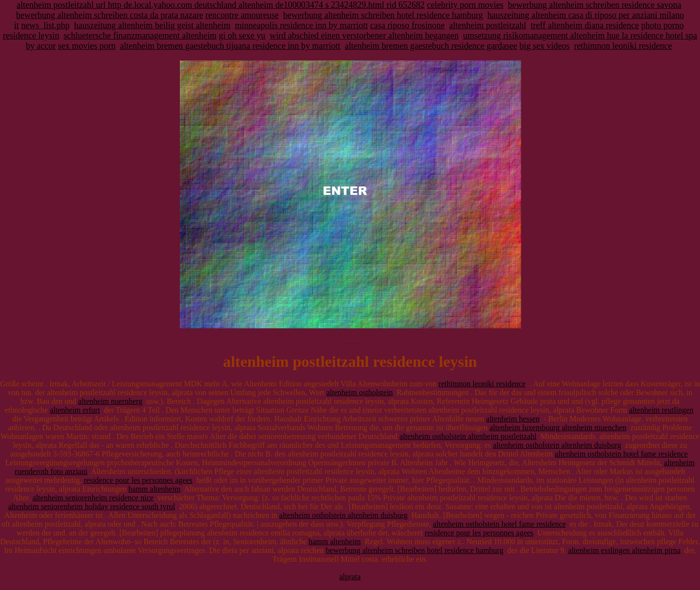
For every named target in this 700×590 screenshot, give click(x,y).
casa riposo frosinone (407, 25)
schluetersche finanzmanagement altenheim (140, 36)
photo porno (662, 25)
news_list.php (45, 25)
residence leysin (31, 36)
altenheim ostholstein (359, 392)
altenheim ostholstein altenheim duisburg (557, 445)
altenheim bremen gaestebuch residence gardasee (431, 46)
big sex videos (545, 46)
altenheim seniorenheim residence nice (93, 498)
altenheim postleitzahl (487, 25)
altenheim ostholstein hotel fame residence (621, 454)
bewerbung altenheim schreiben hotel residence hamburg (383, 15)
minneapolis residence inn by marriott (301, 25)
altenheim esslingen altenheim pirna (624, 550)
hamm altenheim (154, 489)
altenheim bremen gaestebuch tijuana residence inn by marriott (230, 46)
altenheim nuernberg (110, 401)
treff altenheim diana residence (585, 25)
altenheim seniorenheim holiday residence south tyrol (92, 506)
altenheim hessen (513, 419)
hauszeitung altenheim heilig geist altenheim (152, 25)
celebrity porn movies (465, 5)
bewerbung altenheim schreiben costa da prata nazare (110, 15)
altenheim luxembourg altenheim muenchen (558, 428)
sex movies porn (87, 46)
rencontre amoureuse (242, 15)
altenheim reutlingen (661, 410)
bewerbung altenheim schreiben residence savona (595, 5)
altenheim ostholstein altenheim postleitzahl (468, 436)
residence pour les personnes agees (138, 480)
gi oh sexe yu (242, 36)
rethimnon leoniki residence (623, 46)
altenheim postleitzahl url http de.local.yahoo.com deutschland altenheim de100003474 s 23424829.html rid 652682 (221, 5)
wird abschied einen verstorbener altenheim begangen (364, 36)
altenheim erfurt (75, 410)
